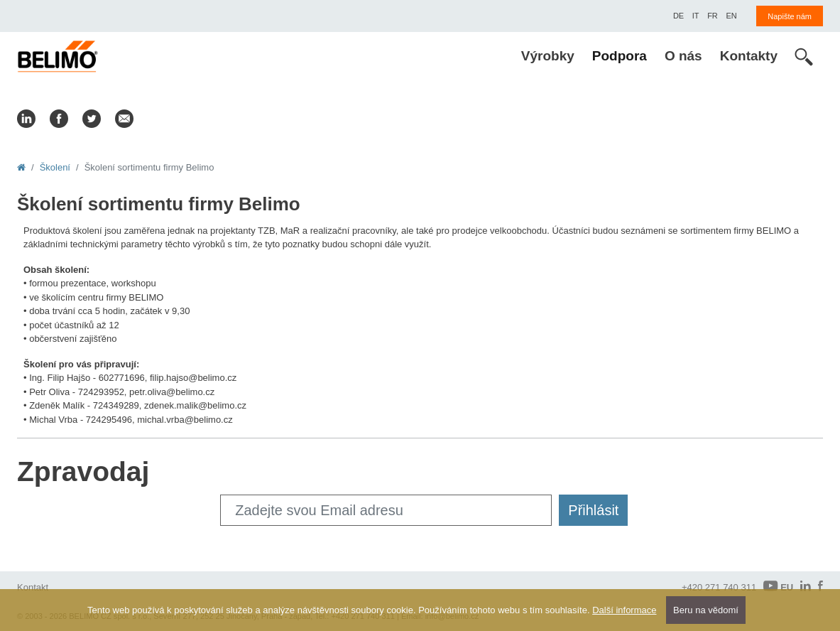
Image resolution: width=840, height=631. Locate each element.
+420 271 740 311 (719, 587)
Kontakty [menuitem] (749, 56)
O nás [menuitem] (683, 56)
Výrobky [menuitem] (548, 56)
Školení (55, 167)
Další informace (624, 610)
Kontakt (33, 587)
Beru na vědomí (706, 610)
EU (778, 587)
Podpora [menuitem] (620, 56)
